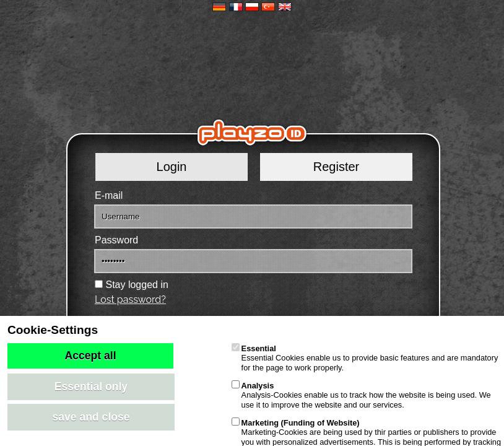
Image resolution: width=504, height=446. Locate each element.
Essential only (91, 387)
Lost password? (130, 300)
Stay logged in (137, 285)
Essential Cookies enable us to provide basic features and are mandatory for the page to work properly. (365, 358)
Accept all (90, 356)
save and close (91, 417)
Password (116, 240)
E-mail (109, 195)
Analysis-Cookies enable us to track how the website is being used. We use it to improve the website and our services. (361, 395)
